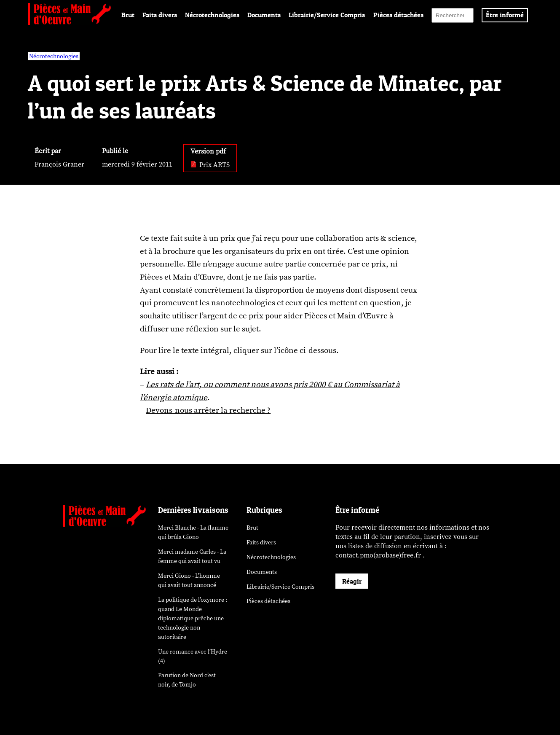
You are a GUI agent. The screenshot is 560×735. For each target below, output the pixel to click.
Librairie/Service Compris (327, 15)
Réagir (352, 581)
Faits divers (160, 15)
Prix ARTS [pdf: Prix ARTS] (210, 165)
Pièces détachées (398, 15)
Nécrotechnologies (212, 15)
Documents (264, 15)
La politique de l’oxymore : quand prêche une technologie (193, 618)
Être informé (505, 15)
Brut (128, 15)
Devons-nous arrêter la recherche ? (208, 410)
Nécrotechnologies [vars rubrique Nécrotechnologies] (54, 56)
